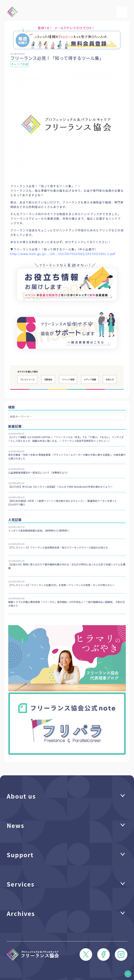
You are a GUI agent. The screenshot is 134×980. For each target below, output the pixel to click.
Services (21, 884)
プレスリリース (27, 379)
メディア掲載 (90, 379)
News (15, 825)
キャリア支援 (20, 64)
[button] (128, 974)
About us (21, 796)
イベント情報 (68, 379)
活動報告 (48, 379)
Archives (21, 913)
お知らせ (110, 379)
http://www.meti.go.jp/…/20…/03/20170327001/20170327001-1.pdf (63, 254)
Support (20, 855)
